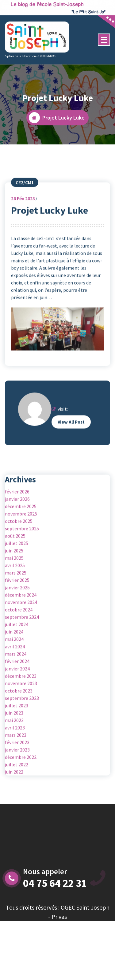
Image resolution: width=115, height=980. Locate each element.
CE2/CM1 (25, 214)
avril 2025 (15, 596)
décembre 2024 (21, 626)
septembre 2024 (22, 648)
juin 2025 (14, 582)
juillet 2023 (17, 737)
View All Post (71, 453)
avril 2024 (15, 678)
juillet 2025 (17, 574)
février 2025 (17, 611)
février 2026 (17, 523)
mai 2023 (14, 751)
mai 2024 (14, 670)
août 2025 (15, 567)
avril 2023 (15, 759)
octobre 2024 (19, 641)
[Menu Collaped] (104, 40)
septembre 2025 (22, 560)
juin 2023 (14, 744)
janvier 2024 (17, 700)
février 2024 (17, 692)
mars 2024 (16, 685)
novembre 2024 (21, 633)
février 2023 (17, 773)
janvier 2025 (17, 619)
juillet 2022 (17, 796)
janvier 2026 (17, 530)
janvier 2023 (17, 781)
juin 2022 (14, 803)
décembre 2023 (21, 707)
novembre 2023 (21, 714)
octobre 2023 (19, 722)
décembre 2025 (21, 537)
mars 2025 (16, 604)
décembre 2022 (21, 788)
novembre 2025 (21, 545)
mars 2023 (16, 766)
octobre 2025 (19, 552)
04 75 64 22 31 (55, 883)
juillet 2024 (17, 655)
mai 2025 (14, 589)
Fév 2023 (23, 230)
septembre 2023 (22, 729)
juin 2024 (14, 663)
